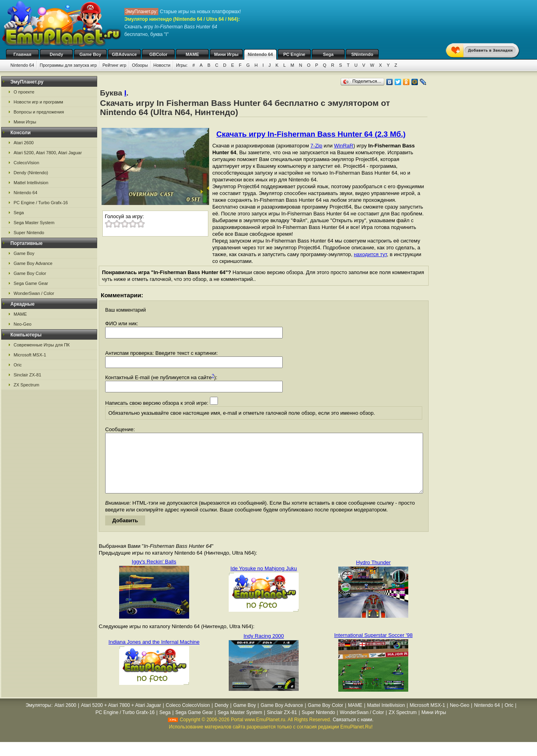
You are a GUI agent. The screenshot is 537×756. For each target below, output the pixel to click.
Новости (162, 65)
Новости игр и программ (38, 102)
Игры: (182, 65)
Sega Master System (34, 223)
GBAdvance (124, 54)
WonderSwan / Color (34, 293)
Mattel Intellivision (31, 183)
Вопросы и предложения (39, 112)
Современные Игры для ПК (42, 345)
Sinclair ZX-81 (27, 375)
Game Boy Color (30, 273)
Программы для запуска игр (68, 65)
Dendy (56, 54)
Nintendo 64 (261, 54)
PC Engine (294, 54)
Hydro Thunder (373, 574)
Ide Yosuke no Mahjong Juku (264, 580)
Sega (328, 54)
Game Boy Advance (33, 263)
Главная (23, 54)
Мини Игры (227, 54)
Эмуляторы (38, 717)
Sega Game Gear (31, 283)
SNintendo (362, 54)
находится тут (370, 254)
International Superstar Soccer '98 (373, 647)
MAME (192, 54)
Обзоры (140, 65)
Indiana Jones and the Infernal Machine (154, 654)
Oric (18, 365)
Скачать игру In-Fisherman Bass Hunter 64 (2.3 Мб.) (311, 134)
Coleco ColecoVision (188, 717)
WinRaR (343, 146)
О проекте (24, 92)
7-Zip (316, 146)
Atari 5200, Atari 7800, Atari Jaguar (48, 153)
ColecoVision (26, 163)
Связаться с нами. (353, 732)
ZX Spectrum (26, 385)
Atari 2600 (24, 143)
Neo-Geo (23, 324)
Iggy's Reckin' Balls (154, 574)
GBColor (158, 54)
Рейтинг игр (114, 65)
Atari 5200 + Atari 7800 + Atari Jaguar (121, 717)
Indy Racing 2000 (264, 648)
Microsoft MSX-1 (30, 355)
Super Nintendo (29, 233)
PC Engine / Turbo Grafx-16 (41, 203)
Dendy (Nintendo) (31, 173)
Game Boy (90, 54)
